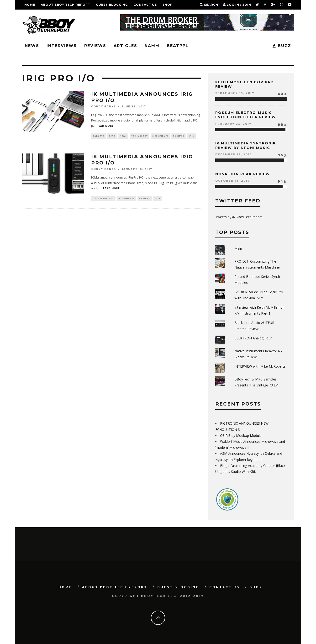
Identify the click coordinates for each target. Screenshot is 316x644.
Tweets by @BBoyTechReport (239, 217)
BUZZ (282, 46)
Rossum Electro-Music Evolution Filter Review (246, 115)
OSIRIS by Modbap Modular (241, 435)
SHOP (168, 5)
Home (30, 5)
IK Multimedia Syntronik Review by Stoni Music (246, 145)
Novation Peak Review (243, 174)
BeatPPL (178, 46)
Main (238, 248)
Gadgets (99, 136)
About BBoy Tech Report (66, 5)
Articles (125, 46)
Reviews (95, 46)
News (32, 46)
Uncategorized (103, 199)
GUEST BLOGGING (112, 5)
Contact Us (145, 5)
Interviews (62, 46)
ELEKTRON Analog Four (253, 338)
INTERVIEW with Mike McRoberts (260, 366)
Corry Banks (104, 107)
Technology (140, 136)
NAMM (152, 46)
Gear (112, 136)
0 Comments (160, 136)
